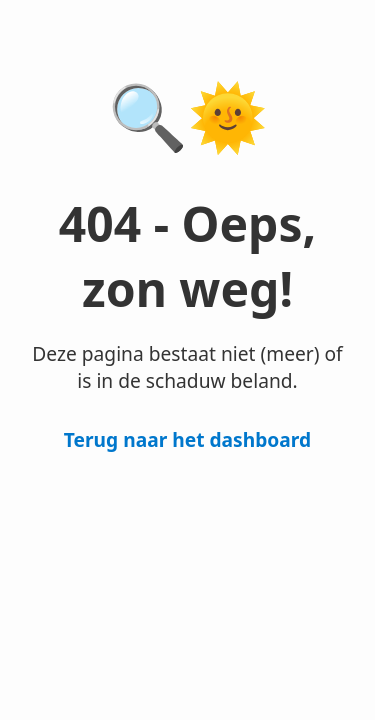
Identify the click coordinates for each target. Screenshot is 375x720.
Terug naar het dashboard (187, 439)
